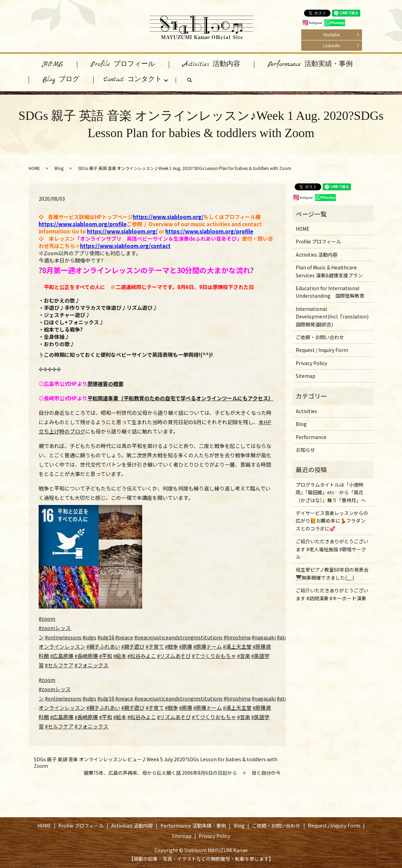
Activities (306, 411)
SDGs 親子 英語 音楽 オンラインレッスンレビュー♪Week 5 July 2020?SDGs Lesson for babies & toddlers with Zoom (156, 763)
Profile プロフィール (123, 64)
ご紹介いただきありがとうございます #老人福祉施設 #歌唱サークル (332, 549)
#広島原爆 (62, 656)
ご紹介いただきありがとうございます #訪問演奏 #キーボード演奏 (332, 594)
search (196, 82)
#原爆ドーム (208, 646)
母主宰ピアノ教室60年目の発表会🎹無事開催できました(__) (332, 573)
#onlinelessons (63, 637)
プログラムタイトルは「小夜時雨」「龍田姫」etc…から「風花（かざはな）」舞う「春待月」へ (331, 492)
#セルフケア (59, 665)
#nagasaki (264, 637)
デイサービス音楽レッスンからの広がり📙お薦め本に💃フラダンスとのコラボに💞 (332, 521)
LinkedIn (332, 45)
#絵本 (120, 656)
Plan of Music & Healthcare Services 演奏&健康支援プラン (329, 271)
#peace (124, 637)
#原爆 (186, 646)
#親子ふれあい (103, 646)
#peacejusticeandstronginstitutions (178, 637)
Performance (311, 437)
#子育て (155, 646)
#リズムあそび (174, 656)
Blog (59, 168)
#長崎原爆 (86, 656)
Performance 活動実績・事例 (310, 64)
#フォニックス (91, 665)
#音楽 (244, 656)
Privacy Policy (311, 363)
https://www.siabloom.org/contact (125, 246)
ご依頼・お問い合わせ (320, 337)
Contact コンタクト (133, 80)
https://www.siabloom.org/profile (83, 224)
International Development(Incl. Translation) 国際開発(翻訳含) (332, 317)
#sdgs (89, 637)
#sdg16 (106, 637)
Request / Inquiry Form (322, 350)
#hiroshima (237, 637)
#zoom (47, 618)
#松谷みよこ (142, 656)
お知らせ (305, 450)
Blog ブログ (61, 80)
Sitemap (306, 376)
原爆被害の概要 (105, 384)
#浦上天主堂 (237, 646)
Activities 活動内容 (211, 64)
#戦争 (171, 646)
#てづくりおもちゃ (214, 656)
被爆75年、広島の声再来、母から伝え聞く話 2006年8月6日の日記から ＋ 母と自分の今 (182, 773)
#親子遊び (133, 646)
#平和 (106, 656)
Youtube (331, 34)
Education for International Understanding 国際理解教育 (330, 292)
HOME (53, 64)
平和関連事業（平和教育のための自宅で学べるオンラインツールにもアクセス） (180, 398)
